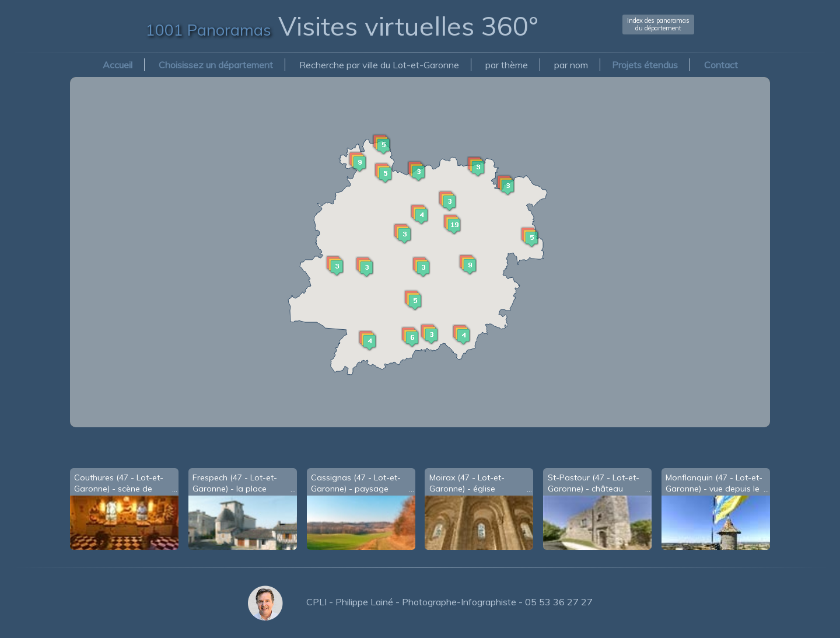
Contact (721, 65)
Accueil (118, 65)
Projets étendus (645, 65)
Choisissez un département (216, 65)
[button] (468, 241)
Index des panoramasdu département (658, 24)
